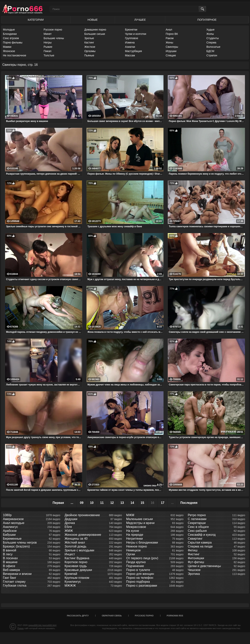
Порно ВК (172, 34)
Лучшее (140, 20)
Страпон (212, 55)
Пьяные (89, 55)
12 (112, 503)
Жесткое (90, 47)
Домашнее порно (95, 30)
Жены (169, 42)
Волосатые (213, 47)
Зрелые (89, 38)
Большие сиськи (95, 34)
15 (142, 503)
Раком (170, 38)
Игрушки (171, 51)
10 (92, 503)
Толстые (49, 55)
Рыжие (48, 47)
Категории (36, 20)
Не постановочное (15, 55)
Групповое (132, 38)
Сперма (211, 42)
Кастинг (89, 42)
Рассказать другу (78, 616)
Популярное (207, 20)
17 (163, 503)
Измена (130, 42)
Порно (21, 628)
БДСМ (210, 51)
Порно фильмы (13, 42)
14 (132, 503)
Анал (169, 30)
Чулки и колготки (136, 34)
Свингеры (172, 47)
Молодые (9, 30)
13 (122, 503)
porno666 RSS (175, 616)
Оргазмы (90, 51)
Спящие (171, 55)
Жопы (210, 34)
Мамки (7, 47)
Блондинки (10, 34)
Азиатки (130, 47)
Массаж (130, 55)
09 (82, 503)
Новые (93, 20)
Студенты (213, 38)
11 (102, 503)
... (72, 503)
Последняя (189, 503)
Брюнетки (131, 30)
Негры (48, 42)
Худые (211, 30)
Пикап (47, 51)
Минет (48, 34)
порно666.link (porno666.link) (42, 625)
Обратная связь (112, 616)
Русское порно (53, 30)
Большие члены (54, 38)
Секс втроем (11, 38)
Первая (58, 503)
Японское (9, 51)
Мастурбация (133, 51)
